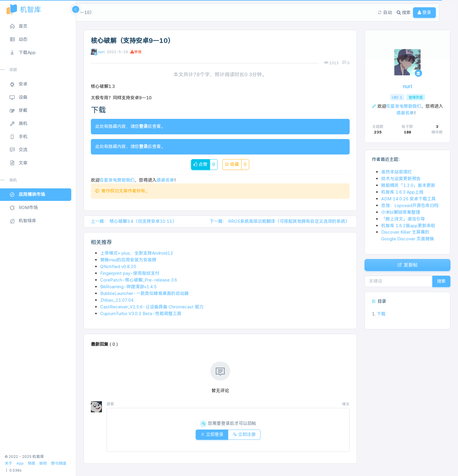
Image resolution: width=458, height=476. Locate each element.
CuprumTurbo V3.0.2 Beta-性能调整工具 (141, 313)
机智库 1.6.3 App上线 (402, 192)
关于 (8, 463)
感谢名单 (165, 180)
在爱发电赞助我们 (117, 180)
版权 (43, 463)
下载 (379, 317)
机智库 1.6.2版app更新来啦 (408, 226)
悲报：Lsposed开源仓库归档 (410, 205)
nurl (101, 52)
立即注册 (246, 434)
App (20, 463)
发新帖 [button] (407, 266)
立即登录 (210, 434)
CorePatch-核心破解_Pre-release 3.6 (139, 280)
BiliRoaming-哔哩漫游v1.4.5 (128, 287)
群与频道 (59, 463)
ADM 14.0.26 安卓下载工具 (408, 199)
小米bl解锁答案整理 (401, 212)
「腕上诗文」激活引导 (403, 219)
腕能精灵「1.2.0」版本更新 (408, 185)
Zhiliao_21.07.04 (117, 300)
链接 (32, 463)
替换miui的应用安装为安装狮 (128, 260)
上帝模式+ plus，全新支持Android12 (137, 253)
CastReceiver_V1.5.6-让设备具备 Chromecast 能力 (152, 307)
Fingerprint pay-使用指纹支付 (130, 273)
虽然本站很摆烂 (397, 172)
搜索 (440, 284)
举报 (136, 52)
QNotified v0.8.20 (118, 266)
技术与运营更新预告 (401, 179)
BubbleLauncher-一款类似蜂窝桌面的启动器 (144, 293)
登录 (143, 126)
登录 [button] (430, 12)
